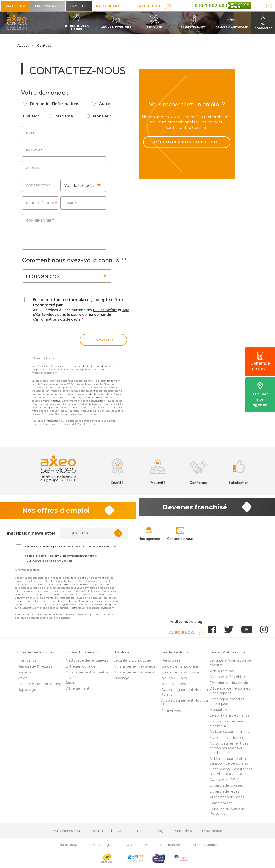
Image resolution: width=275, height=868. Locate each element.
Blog (160, 833)
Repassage (27, 692)
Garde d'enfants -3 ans (180, 668)
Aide (121, 833)
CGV (129, 847)
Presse (140, 833)
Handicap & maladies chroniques (227, 703)
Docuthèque (212, 833)
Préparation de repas (227, 799)
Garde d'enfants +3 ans (180, 674)
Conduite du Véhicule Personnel (227, 813)
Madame (64, 116)
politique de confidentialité (63, 424)
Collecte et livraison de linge (40, 686)
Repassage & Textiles (35, 668)
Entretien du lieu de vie (229, 685)
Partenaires (183, 833)
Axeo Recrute (111, 6)
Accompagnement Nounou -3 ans (185, 705)
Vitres (22, 680)
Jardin (70, 685)
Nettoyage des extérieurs (87, 663)
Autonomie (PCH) (224, 782)
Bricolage (121, 680)
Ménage (24, 674)
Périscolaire (171, 663)
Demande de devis (260, 361)
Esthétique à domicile (228, 740)
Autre (105, 104)
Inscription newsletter (31, 535)
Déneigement (77, 691)
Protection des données (162, 847)
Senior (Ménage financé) (230, 717)
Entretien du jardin (81, 668)
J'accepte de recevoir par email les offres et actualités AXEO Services (70, 549)
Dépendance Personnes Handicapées (230, 693)
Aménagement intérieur (134, 674)
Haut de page (68, 847)
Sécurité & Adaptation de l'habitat (230, 665)
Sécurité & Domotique (132, 663)
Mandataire (219, 712)
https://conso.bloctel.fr (44, 373)
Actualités (99, 833)
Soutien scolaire (175, 713)
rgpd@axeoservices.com (85, 414)
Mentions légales (102, 847)
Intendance (27, 663)
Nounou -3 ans (174, 686)
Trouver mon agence (260, 395)
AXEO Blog (150, 6)
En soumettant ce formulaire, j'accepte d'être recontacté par (78, 302)
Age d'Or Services (60, 563)
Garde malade (221, 805)
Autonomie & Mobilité (228, 679)
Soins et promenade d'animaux (226, 726)
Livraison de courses (226, 788)
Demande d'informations (55, 104)
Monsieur (102, 116)
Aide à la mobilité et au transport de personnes (229, 763)
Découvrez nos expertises (187, 135)
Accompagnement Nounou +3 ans (185, 694)
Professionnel (48, 6)
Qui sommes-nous (67, 833)
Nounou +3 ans (174, 680)
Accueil (23, 45)
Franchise (79, 6)
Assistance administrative (230, 734)
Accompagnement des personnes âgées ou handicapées (229, 750)
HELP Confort (105, 310)
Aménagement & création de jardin (87, 677)
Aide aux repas (222, 673)
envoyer (103, 340)
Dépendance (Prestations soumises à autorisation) (231, 774)
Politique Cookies (205, 847)
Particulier (15, 6)
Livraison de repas (224, 793)
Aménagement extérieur (134, 668)
